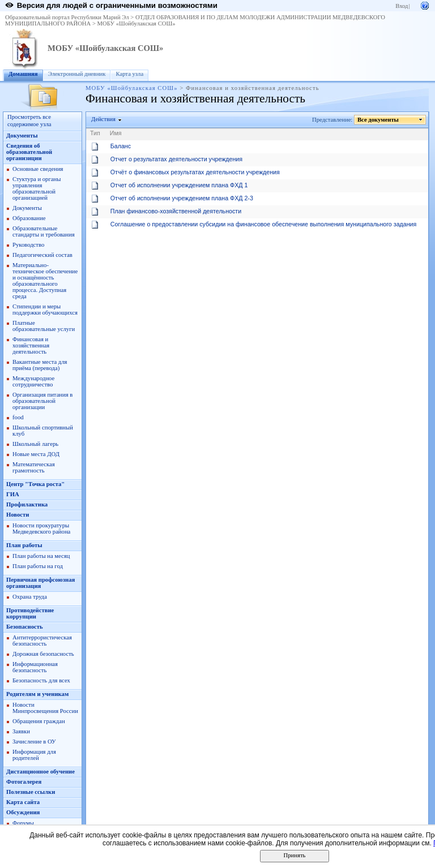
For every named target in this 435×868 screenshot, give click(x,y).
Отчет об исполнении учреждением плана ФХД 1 (179, 185)
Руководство (28, 245)
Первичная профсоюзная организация (40, 583)
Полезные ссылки (31, 792)
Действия (104, 119)
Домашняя (23, 74)
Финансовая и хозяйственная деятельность (31, 345)
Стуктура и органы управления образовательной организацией (37, 188)
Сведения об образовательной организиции (29, 152)
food (18, 417)
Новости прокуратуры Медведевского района (41, 528)
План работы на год (38, 566)
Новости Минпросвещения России (45, 708)
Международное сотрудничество (33, 381)
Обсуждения (23, 812)
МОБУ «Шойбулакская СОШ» (137, 23)
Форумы (23, 823)
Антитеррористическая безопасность (42, 641)
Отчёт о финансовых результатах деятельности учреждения (195, 172)
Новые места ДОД (36, 454)
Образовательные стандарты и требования (44, 231)
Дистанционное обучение (40, 772)
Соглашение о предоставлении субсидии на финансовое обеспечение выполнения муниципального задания (264, 224)
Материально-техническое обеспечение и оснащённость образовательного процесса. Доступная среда (45, 281)
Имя (116, 133)
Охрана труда (30, 597)
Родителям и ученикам (37, 694)
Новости (18, 515)
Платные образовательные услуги (44, 326)
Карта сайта (23, 802)
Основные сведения (38, 169)
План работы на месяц (41, 556)
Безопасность (25, 627)
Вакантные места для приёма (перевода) (40, 365)
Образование (29, 218)
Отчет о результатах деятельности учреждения (176, 159)
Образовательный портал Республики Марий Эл (67, 17)
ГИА (13, 494)
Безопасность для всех (41, 680)
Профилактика (27, 504)
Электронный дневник (77, 74)
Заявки (21, 731)
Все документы (378, 120)
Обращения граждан (39, 721)
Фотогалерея (24, 782)
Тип (95, 133)
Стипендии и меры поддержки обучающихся (45, 310)
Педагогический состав (42, 255)
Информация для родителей (34, 755)
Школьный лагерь (35, 444)
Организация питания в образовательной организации (42, 401)
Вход (402, 6)
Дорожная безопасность (43, 654)
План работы (24, 545)
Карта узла (129, 74)
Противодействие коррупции (30, 613)
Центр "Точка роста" (35, 484)
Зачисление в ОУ (34, 742)
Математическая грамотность (34, 467)
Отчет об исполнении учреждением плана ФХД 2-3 (182, 198)
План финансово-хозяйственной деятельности (176, 211)
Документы (22, 136)
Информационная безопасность (35, 667)
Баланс (121, 146)
